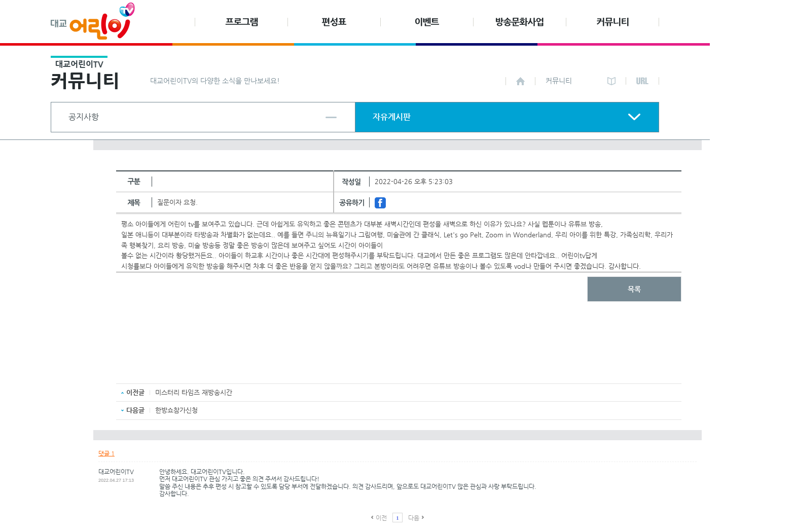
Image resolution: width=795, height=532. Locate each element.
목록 (634, 289)
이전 (381, 518)
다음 (414, 518)
